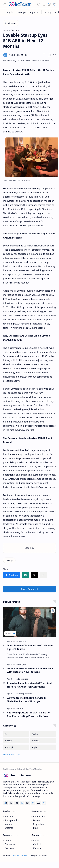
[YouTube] (5, 803)
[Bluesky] (38, 803)
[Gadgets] (22, 664)
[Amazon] (16, 741)
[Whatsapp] (44, 803)
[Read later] (44, 55)
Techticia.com (19, 856)
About (36, 840)
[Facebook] (16, 803)
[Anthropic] (16, 747)
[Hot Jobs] (9, 12)
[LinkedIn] (22, 803)
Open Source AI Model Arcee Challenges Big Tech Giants (30, 647)
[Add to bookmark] (53, 611)
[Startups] (21, 12)
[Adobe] (43, 734)
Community (39, 816)
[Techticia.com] (20, 4)
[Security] (48, 12)
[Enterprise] (23, 679)
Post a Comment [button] (29, 589)
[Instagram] (33, 803)
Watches (9, 828)
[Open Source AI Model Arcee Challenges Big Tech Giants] (29, 622)
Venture (9, 824)
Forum (36, 820)
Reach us (9, 848)
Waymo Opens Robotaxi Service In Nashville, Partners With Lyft (27, 700)
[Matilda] (18, 55)
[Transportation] (25, 694)
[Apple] (43, 747)
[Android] (43, 741)
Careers (37, 848)
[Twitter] (11, 803)
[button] (5, 4)
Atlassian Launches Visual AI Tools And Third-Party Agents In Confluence (29, 685)
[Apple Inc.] (35, 12)
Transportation (12, 820)
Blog (35, 828)
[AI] (16, 734)
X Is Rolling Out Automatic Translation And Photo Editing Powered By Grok (29, 714)
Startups (9, 816)
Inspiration (39, 824)
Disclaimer (10, 844)
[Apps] (21, 708)
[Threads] (27, 803)
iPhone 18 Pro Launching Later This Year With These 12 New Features (30, 670)
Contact (9, 840)
